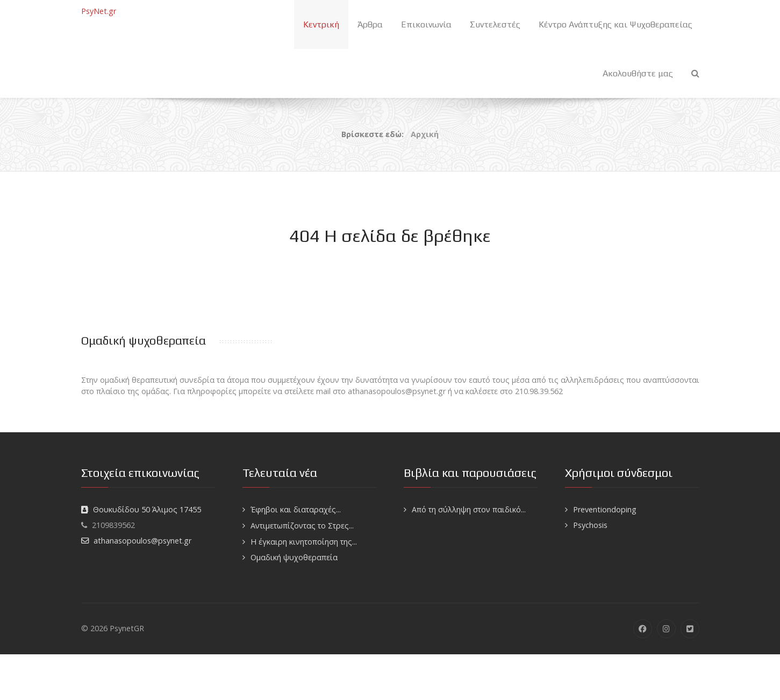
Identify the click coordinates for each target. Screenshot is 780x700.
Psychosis (590, 525)
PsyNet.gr (99, 11)
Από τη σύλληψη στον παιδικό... (469, 509)
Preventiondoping (605, 509)
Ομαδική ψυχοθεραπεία (294, 557)
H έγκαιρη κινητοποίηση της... (304, 542)
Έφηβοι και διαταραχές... (296, 509)
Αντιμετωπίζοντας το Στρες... (302, 526)
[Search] (695, 73)
